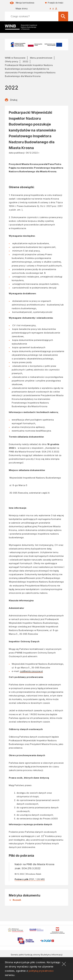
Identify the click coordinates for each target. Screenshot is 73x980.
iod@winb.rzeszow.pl (31, 671)
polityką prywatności (41, 971)
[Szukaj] (63, 16)
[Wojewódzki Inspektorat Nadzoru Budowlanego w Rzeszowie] (23, 27)
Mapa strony (22, 9)
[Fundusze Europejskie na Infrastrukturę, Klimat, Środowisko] (36, 45)
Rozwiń (17, 900)
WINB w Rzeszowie (15, 58)
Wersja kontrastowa (25, 3)
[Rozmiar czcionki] (53, 9)
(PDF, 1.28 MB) (30, 879)
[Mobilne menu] (65, 27)
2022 (25, 61)
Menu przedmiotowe (41, 58)
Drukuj (14, 100)
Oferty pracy (11, 61)
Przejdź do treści (55, 3)
